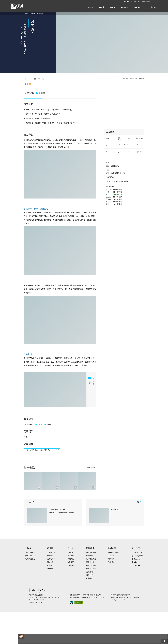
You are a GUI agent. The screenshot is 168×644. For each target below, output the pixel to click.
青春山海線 (30, 552)
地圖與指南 (112, 559)
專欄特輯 (89, 556)
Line (135, 562)
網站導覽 (127, 2)
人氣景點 (71, 562)
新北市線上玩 (30, 559)
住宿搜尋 (89, 578)
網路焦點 (50, 562)
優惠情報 (50, 569)
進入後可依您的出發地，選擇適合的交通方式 (42, 450)
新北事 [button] (102, 7)
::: (122, 1)
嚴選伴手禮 (90, 562)
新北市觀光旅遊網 (19, 6)
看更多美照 (91, 468)
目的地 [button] (113, 7)
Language (146, 2)
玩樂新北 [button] (125, 7)
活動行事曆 (51, 559)
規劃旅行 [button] (138, 7)
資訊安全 (78, 595)
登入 (139, 2)
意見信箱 (99, 595)
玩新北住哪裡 (91, 569)
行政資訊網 (151, 7)
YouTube (137, 559)
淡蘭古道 (29, 556)
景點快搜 (40, 14)
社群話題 (50, 565)
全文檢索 (134, 2)
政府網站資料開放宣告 (88, 595)
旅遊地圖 (71, 565)
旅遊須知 (111, 562)
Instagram (137, 556)
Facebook (137, 552)
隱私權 (72, 595)
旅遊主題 (71, 556)
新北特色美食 (91, 559)
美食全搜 (89, 572)
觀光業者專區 (91, 552)
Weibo (136, 565)
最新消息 (50, 556)
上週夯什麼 (51, 552)
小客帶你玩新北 (114, 552)
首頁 (27, 14)
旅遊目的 (71, 552)
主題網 (91, 7)
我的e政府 (71, 603)
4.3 (28, 84)
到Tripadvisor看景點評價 (118, 181)
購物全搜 (89, 575)
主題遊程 (111, 556)
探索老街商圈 (91, 565)
